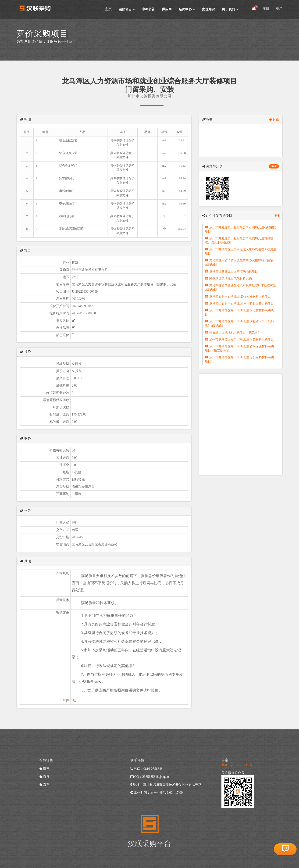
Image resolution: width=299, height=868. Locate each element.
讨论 (274, 120)
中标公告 (148, 9)
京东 (44, 785)
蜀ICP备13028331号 (237, 765)
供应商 (167, 9)
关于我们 (228, 9)
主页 (108, 9)
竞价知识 (208, 9)
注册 (266, 9)
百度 (44, 777)
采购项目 (125, 9)
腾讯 (44, 769)
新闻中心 (185, 9)
